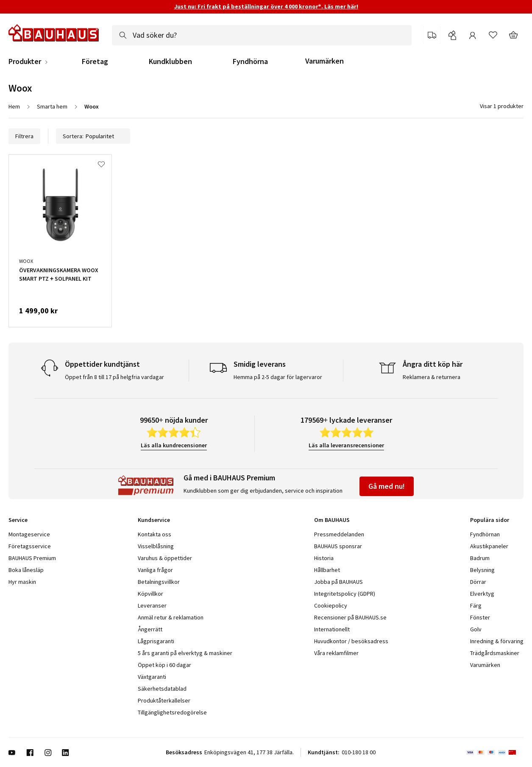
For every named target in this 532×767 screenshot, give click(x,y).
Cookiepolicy (331, 605)
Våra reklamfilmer (336, 653)
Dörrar (478, 582)
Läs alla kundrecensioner (174, 445)
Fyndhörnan (485, 534)
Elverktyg (482, 594)
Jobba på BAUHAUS (338, 582)
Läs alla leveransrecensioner (346, 445)
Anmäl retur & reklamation (171, 617)
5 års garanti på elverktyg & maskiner (185, 653)
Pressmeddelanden (339, 534)
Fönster (480, 617)
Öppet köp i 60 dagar (164, 665)
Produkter (25, 61)
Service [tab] (18, 520)
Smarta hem (52, 106)
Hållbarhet (327, 570)
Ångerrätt (150, 629)
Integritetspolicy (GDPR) (345, 594)
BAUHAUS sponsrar (338, 546)
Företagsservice (30, 546)
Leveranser (152, 605)
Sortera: (93, 136)
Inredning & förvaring (497, 641)
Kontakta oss (155, 534)
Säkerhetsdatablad (162, 689)
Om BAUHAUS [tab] (332, 520)
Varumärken (324, 61)
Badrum (480, 558)
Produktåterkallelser (164, 700)
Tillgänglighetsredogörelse (172, 712)
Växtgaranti (152, 677)
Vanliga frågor (155, 570)
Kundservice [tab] (154, 520)
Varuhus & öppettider (165, 558)
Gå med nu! (387, 486)
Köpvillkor (150, 594)
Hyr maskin (22, 582)
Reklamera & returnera (432, 377)
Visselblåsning (156, 546)
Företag (95, 61)
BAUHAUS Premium (32, 558)
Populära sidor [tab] (490, 520)
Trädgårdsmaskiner (495, 653)
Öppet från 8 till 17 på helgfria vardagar (114, 377)
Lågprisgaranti (156, 641)
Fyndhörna (250, 61)
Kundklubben (170, 61)
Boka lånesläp (26, 570)
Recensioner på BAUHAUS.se (350, 617)
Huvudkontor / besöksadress (351, 641)
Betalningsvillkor (159, 582)
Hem (14, 106)
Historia (324, 558)
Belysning (482, 570)
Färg (476, 605)
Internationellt (332, 629)
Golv (476, 629)
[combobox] (262, 35)
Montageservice (29, 534)
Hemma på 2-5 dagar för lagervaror (278, 377)
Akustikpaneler (489, 546)
